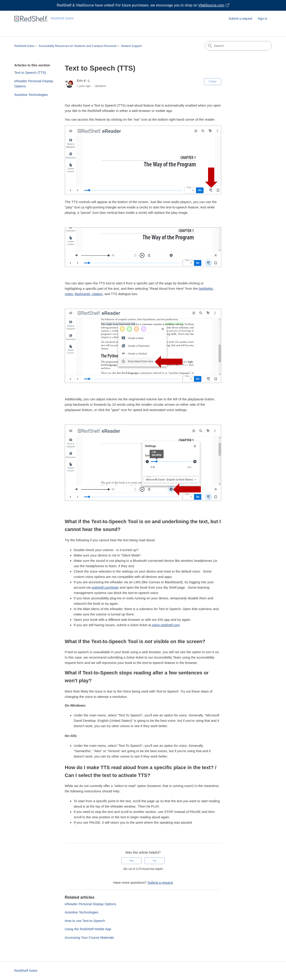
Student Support (131, 46)
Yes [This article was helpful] (131, 861)
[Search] (238, 46)
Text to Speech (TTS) (30, 72)
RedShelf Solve (24, 46)
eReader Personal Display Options (34, 84)
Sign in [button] (262, 19)
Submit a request (240, 19)
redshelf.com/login (105, 587)
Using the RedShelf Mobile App (88, 929)
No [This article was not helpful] (155, 861)
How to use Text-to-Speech (85, 921)
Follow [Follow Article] (213, 82)
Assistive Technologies (31, 95)
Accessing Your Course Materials (89, 937)
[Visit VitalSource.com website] (143, 5)
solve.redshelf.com (165, 625)
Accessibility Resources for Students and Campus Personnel (78, 46)
